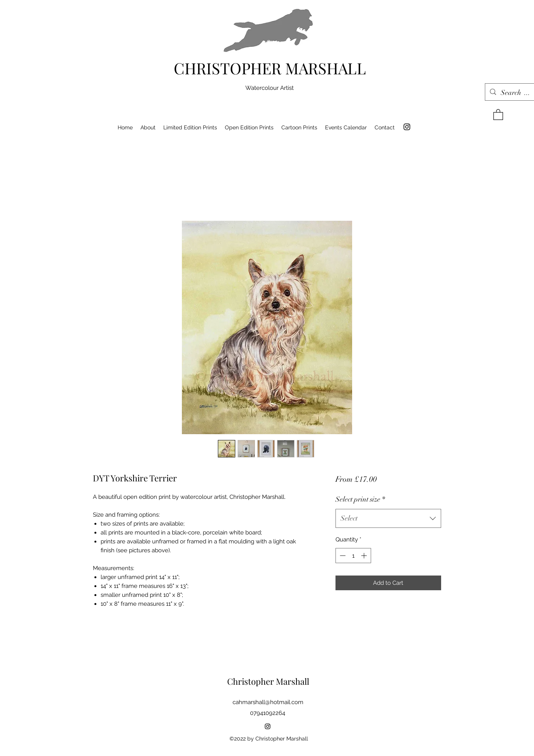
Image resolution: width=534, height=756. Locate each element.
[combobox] (388, 519)
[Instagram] (407, 127)
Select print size (360, 499)
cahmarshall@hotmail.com (268, 702)
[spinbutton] (353, 556)
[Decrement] (342, 556)
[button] (498, 114)
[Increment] (365, 556)
